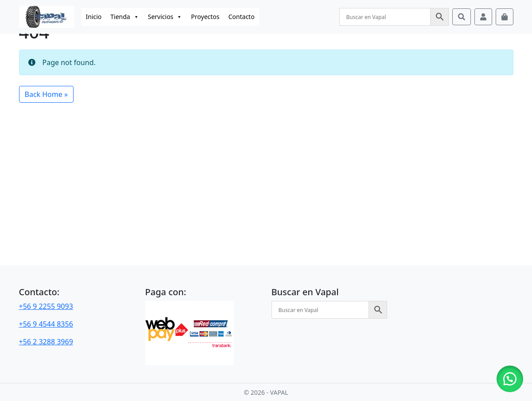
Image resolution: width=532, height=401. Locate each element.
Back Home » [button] (47, 94)
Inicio (94, 17)
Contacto (242, 17)
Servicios (165, 17)
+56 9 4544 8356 (46, 324)
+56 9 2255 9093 (46, 306)
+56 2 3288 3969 (46, 342)
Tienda (124, 17)
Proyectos (205, 17)
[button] (510, 379)
